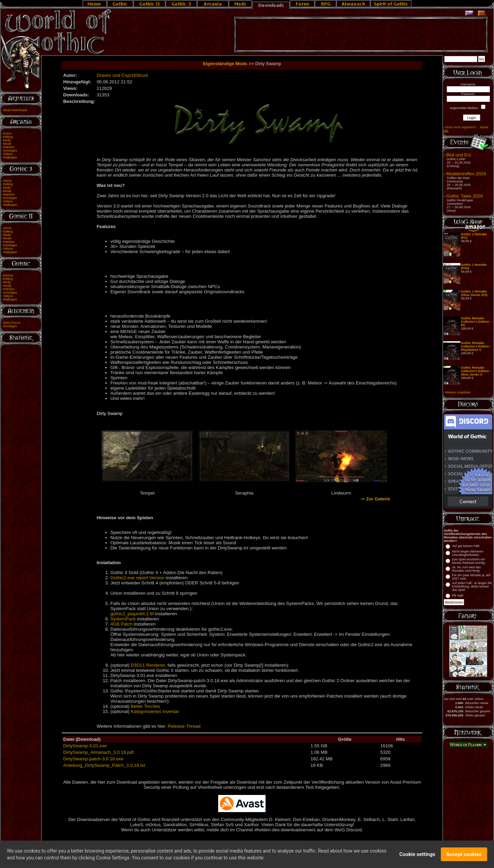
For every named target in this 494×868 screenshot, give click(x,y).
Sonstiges (10, 151)
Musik (7, 144)
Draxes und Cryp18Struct (122, 75)
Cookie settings (417, 856)
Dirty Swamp (110, 413)
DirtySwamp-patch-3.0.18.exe (93, 759)
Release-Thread (184, 726)
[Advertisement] (361, 35)
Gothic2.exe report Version (138, 578)
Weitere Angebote (458, 392)
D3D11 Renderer (148, 665)
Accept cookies (464, 856)
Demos (8, 275)
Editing (8, 137)
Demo (7, 133)
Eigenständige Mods (225, 64)
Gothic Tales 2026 (464, 196)
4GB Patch (121, 624)
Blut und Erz (459, 155)
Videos (8, 154)
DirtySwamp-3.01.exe (85, 746)
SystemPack (123, 619)
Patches (9, 147)
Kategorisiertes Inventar (155, 711)
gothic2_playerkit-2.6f (132, 614)
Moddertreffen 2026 (466, 174)
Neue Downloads (15, 110)
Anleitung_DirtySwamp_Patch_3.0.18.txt (104, 765)
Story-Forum (12, 323)
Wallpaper (10, 157)
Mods (7, 140)
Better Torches (145, 706)
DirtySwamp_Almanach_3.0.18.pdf (98, 752)
